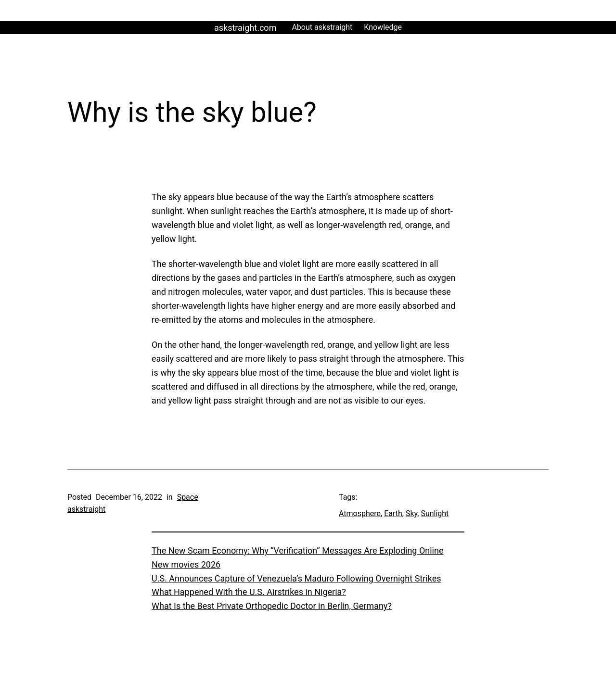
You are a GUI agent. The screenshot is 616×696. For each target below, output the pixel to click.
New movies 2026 (186, 564)
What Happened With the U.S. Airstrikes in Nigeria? (249, 592)
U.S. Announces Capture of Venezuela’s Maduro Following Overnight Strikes (296, 578)
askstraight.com (245, 28)
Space (188, 497)
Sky (411, 513)
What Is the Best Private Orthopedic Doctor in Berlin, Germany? (272, 606)
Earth (393, 513)
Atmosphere (360, 513)
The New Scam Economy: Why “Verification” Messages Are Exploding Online (297, 550)
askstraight (86, 509)
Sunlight (435, 513)
